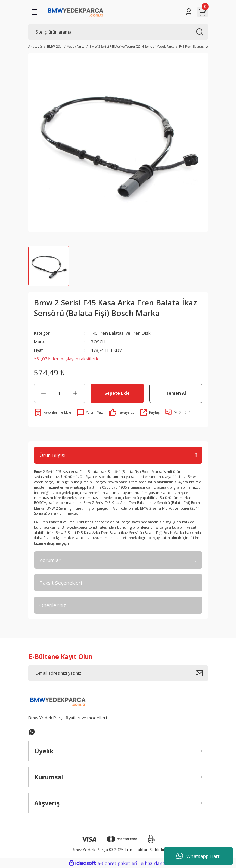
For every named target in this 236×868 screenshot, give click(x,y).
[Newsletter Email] (118, 673)
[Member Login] (189, 12)
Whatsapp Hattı (198, 856)
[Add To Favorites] (52, 412)
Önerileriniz (53, 605)
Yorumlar (50, 560)
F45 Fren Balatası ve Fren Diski (121, 333)
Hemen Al (176, 393)
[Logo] (76, 12)
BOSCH (98, 342)
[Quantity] (60, 393)
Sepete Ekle (117, 393)
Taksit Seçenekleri (61, 583)
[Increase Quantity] (76, 393)
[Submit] (202, 673)
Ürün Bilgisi (52, 455)
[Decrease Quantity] (44, 393)
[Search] (118, 32)
